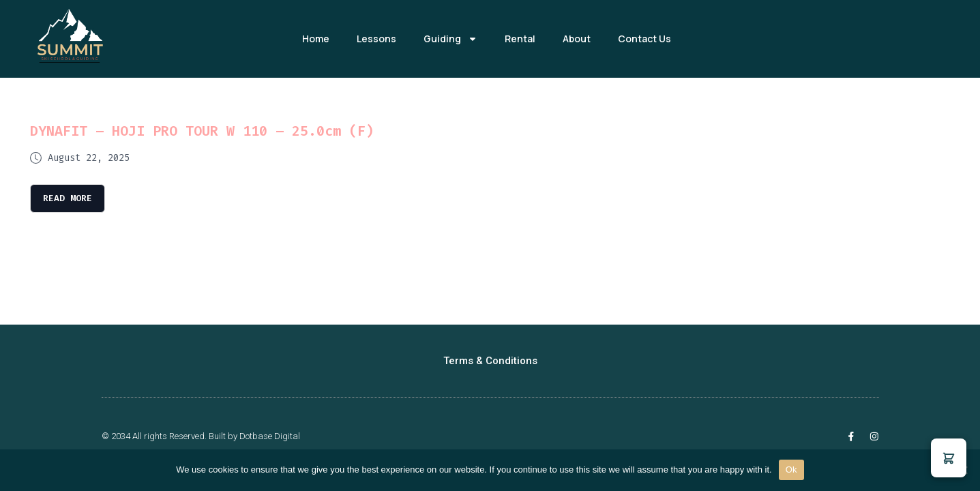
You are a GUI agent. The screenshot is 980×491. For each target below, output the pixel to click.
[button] (949, 458)
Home (316, 39)
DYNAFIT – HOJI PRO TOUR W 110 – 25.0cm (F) (202, 131)
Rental (520, 39)
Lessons (376, 39)
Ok (791, 470)
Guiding (450, 39)
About (577, 39)
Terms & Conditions (490, 361)
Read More (69, 198)
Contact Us (644, 39)
